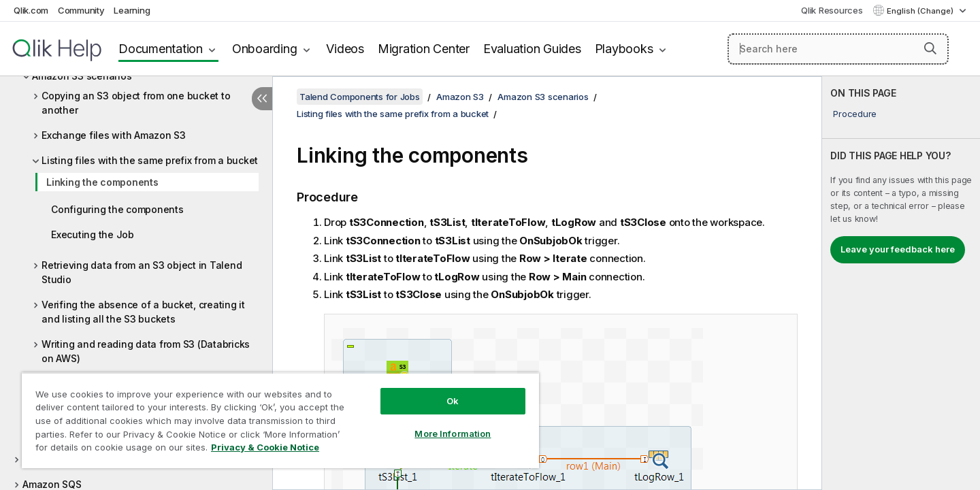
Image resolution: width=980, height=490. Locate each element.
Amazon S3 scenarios (543, 97)
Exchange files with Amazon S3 (114, 135)
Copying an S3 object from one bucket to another (136, 103)
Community (81, 10)
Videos (345, 49)
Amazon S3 (460, 97)
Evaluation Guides (532, 49)
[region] (280, 420)
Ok (453, 401)
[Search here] (838, 49)
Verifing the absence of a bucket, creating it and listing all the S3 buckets (143, 312)
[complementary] (901, 283)
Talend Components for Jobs (360, 97)
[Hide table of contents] (262, 99)
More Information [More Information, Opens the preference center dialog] (453, 434)
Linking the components (102, 182)
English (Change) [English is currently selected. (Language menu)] (921, 11)
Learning (132, 10)
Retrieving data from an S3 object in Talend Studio (142, 272)
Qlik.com (31, 10)
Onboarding (265, 49)
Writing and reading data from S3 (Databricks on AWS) (146, 351)
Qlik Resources (832, 10)
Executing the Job (93, 234)
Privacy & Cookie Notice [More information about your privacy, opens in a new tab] (265, 447)
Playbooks (624, 49)
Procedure (855, 114)
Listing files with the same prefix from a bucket (150, 160)
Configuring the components (117, 209)
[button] (930, 48)
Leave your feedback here (898, 249)
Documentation (161, 49)
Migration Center (424, 49)
